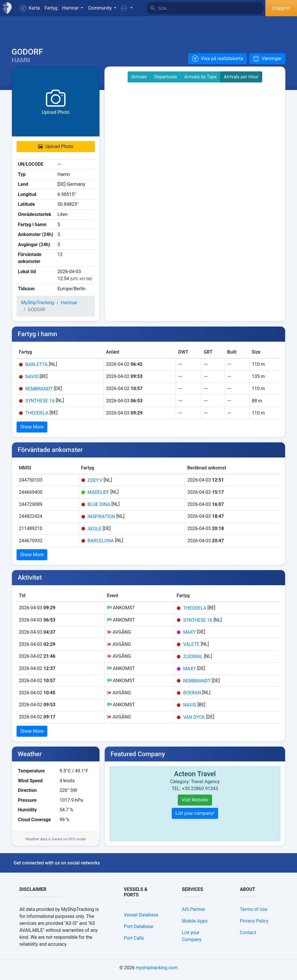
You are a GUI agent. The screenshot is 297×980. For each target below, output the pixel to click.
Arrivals (139, 81)
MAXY (189, 636)
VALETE (191, 648)
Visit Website (195, 804)
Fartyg (51, 8)
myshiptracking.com (157, 972)
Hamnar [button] (71, 8)
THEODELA (37, 417)
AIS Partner (194, 913)
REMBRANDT (39, 393)
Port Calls (134, 942)
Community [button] (100, 8)
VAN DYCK (194, 721)
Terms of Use (254, 913)
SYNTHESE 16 (40, 405)
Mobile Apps (195, 925)
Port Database (139, 931)
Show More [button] (32, 431)
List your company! (195, 817)
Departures (166, 81)
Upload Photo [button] (56, 151)
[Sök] (211, 8)
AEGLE (95, 533)
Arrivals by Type (200, 81)
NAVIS (32, 380)
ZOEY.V (95, 484)
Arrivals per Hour (241, 81)
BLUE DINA (99, 508)
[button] (127, 8)
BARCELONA (101, 545)
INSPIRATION (101, 520)
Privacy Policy (254, 925)
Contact (248, 937)
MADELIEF (98, 496)
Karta (30, 8)
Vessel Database (141, 919)
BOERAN (192, 697)
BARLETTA (36, 369)
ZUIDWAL (193, 661)
